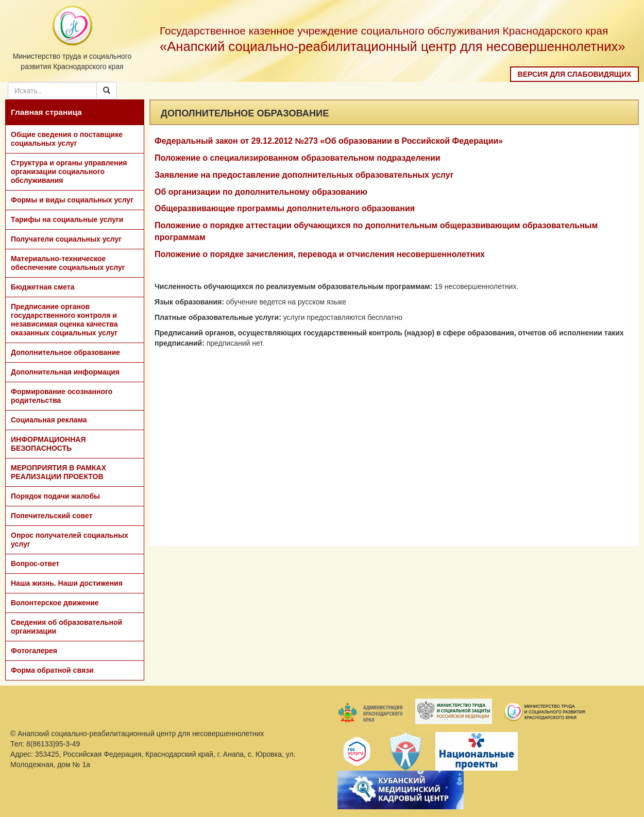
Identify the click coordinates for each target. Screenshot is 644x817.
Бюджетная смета (43, 287)
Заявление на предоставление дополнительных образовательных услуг (304, 175)
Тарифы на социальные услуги (67, 219)
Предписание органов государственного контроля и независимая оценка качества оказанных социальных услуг (64, 320)
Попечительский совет (52, 516)
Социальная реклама (49, 420)
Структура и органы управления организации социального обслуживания (69, 172)
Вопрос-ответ (35, 564)
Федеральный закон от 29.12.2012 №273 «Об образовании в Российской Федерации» (329, 141)
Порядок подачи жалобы (55, 496)
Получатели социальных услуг (66, 239)
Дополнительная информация (65, 372)
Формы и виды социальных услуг (72, 200)
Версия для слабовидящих (575, 74)
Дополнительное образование (65, 352)
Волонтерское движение (55, 603)
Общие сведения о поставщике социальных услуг (67, 139)
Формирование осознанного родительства (62, 396)
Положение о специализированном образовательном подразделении (298, 158)
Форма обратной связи (52, 670)
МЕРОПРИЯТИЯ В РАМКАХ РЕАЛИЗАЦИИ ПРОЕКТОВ (58, 472)
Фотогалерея (34, 651)
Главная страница (46, 112)
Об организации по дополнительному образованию (261, 192)
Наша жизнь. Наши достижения (67, 583)
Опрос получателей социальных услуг (70, 540)
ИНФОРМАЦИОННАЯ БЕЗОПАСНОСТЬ (48, 444)
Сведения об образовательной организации (66, 627)
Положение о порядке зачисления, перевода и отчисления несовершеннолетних (320, 254)
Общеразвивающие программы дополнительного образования (285, 208)
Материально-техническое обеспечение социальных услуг (68, 263)
